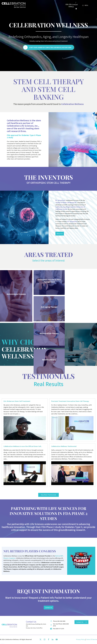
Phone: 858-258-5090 (59, 621)
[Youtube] (57, 639)
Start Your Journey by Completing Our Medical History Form (50, 47)
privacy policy (81, 639)
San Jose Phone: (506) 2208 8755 (61, 625)
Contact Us (49, 607)
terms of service (92, 639)
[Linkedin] (53, 639)
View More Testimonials (48, 495)
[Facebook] (49, 639)
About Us (60, 234)
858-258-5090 (69, 5)
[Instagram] (45, 639)
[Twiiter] (40, 639)
